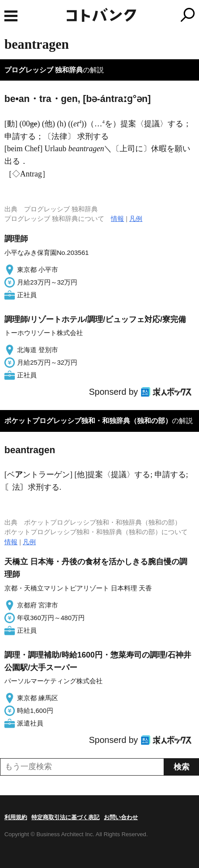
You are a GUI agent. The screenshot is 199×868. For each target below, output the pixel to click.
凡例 (136, 219)
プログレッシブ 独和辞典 (44, 70)
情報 (117, 219)
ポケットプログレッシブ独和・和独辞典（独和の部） (88, 421)
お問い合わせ (121, 817)
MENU (11, 16)
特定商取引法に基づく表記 (65, 817)
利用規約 (16, 817)
